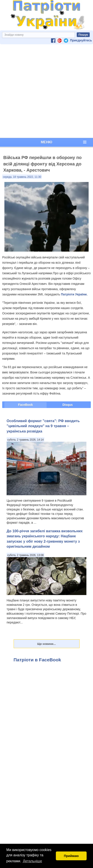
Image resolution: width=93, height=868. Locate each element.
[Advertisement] (46, 91)
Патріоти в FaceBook (37, 660)
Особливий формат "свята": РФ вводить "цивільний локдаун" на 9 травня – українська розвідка (43, 426)
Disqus (68, 405)
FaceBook (25, 405)
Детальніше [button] (32, 861)
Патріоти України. (74, 294)
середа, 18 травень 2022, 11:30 (22, 177)
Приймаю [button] (71, 856)
